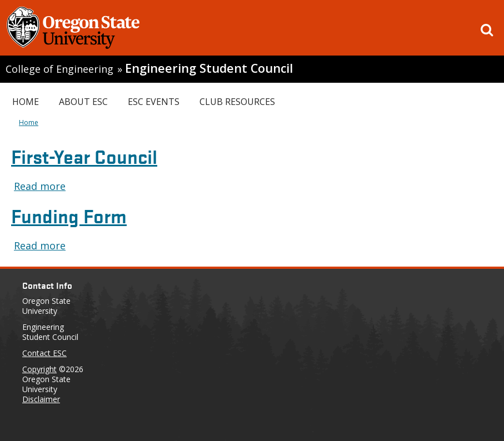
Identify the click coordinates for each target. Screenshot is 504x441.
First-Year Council (84, 156)
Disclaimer (41, 399)
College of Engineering (59, 69)
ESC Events (154, 102)
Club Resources (237, 102)
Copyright (39, 369)
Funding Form (69, 215)
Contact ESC (44, 353)
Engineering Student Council (209, 68)
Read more (40, 186)
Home (26, 102)
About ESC (83, 102)
